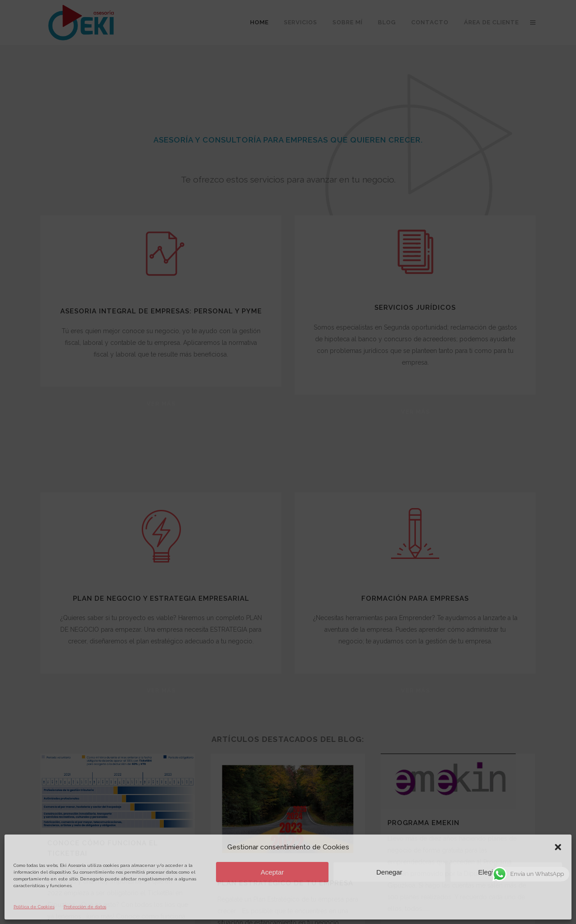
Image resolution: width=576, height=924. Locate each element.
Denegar (389, 872)
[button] (558, 847)
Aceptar (272, 872)
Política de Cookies (34, 907)
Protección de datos (85, 907)
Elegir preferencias (506, 872)
